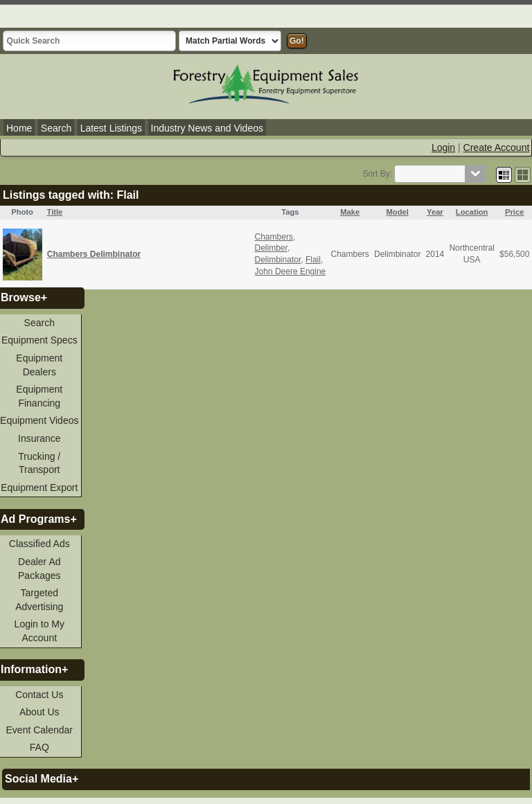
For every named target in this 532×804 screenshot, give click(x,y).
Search (56, 128)
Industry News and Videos (207, 128)
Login (443, 148)
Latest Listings (112, 128)
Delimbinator (278, 260)
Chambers (274, 237)
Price (514, 212)
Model (398, 212)
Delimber (271, 248)
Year (435, 212)
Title (55, 212)
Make (350, 212)
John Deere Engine (291, 271)
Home (19, 128)
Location (472, 212)
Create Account (497, 148)
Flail (313, 260)
